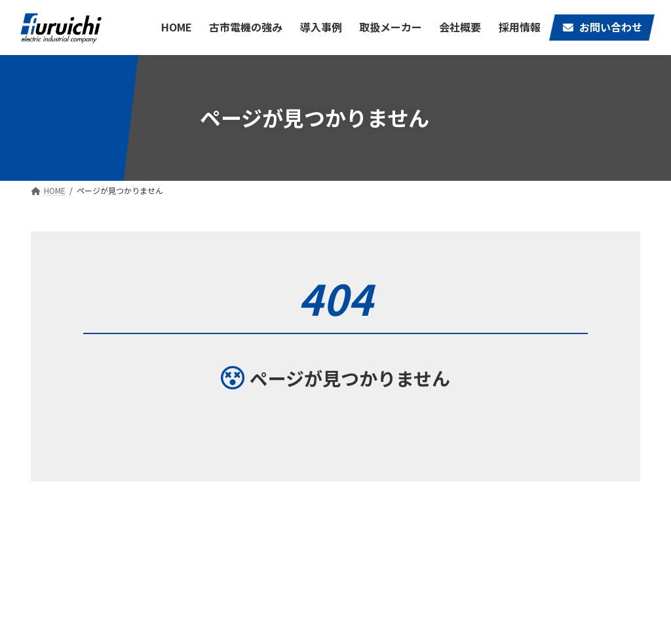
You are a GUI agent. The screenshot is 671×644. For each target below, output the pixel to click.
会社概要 (588, 542)
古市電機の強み (461, 542)
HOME (374, 542)
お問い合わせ (387, 562)
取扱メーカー (527, 542)
